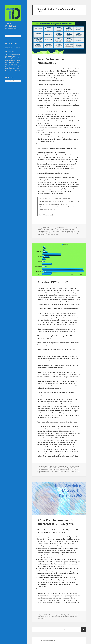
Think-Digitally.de (11, 25)
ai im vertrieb (64, 471)
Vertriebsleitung (42, 235)
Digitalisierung (41, 230)
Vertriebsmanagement (53, 235)
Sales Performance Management (51, 61)
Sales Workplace (66, 231)
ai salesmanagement (74, 471)
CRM (60, 228)
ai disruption (65, 466)
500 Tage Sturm (10, 52)
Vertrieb (67, 233)
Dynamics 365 (46, 471)
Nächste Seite (83, 629)
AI (60, 466)
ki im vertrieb (43, 473)
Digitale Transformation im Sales (70, 228)
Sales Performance (59, 233)
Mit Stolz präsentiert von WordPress (47, 641)
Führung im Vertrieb (48, 233)
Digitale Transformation (60, 468)
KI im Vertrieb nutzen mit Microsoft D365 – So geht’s (56, 522)
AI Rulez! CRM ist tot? (53, 282)
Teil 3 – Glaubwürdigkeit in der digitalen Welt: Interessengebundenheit (13, 56)
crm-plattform (49, 468)
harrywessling (52, 228)
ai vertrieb (71, 466)
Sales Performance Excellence (53, 231)
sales (63, 230)
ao (38, 473)
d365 (50, 617)
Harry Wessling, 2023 (46, 215)
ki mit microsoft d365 (65, 617)
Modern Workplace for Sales (54, 230)
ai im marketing (56, 471)
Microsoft (43, 617)
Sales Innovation (70, 230)
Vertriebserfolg (74, 233)
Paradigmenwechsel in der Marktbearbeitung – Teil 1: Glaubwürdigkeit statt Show (13, 69)
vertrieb (73, 231)
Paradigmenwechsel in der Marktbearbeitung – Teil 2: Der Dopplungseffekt (13, 62)
